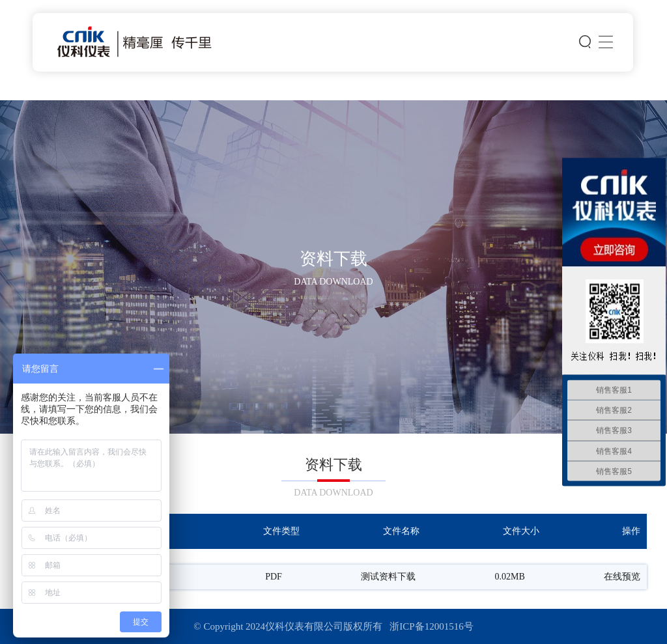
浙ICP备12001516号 (431, 626)
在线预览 (622, 577)
